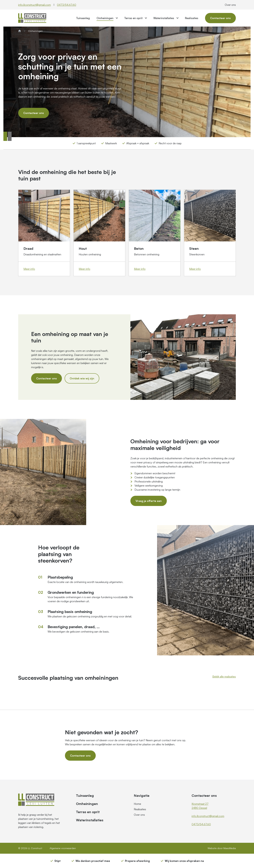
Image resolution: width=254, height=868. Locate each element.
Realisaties (192, 18)
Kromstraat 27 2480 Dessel (200, 806)
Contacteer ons (220, 18)
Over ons (230, 5)
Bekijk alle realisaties (224, 677)
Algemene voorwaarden (63, 848)
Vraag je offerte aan (149, 501)
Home (137, 804)
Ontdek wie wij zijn (82, 378)
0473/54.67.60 (67, 5)
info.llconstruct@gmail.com (35, 5)
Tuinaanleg (83, 18)
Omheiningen (105, 18)
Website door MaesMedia (222, 848)
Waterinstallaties (164, 18)
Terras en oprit (133, 18)
